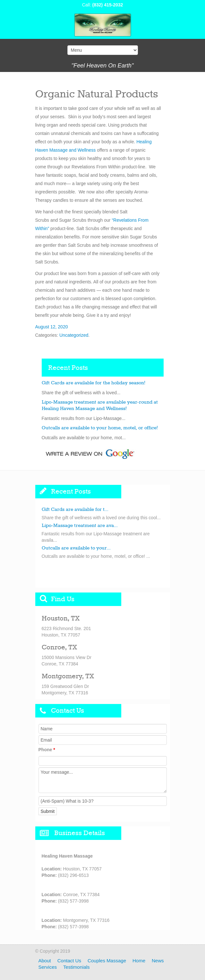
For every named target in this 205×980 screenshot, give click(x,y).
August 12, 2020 (52, 327)
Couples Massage (107, 961)
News (158, 961)
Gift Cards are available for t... (75, 510)
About (45, 961)
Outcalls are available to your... (76, 548)
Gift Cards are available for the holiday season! (94, 383)
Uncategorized (74, 335)
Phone (47, 750)
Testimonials (77, 967)
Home (139, 961)
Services (48, 967)
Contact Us (69, 961)
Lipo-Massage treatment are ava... (80, 526)
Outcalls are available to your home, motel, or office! (100, 428)
